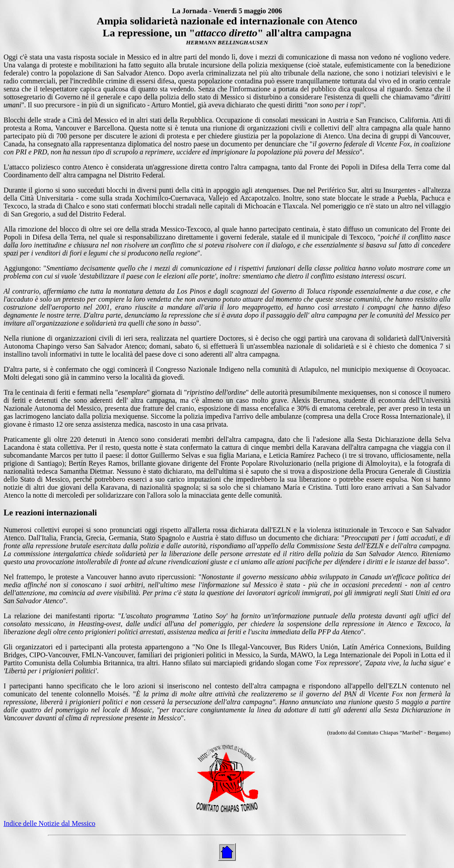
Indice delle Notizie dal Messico (49, 823)
